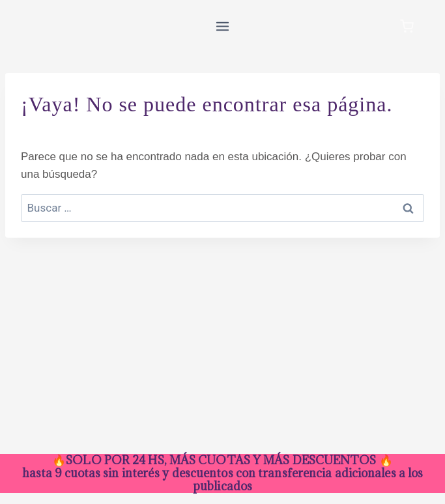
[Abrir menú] (223, 26)
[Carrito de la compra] (407, 26)
